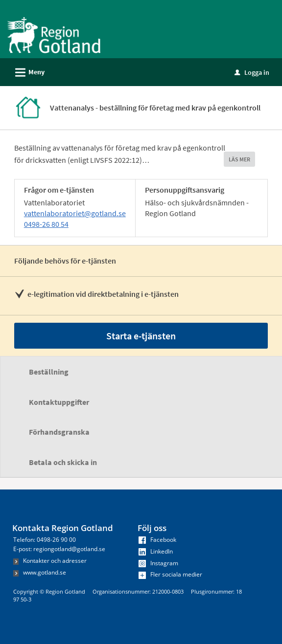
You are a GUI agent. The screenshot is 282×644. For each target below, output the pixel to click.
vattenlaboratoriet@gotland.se (75, 213)
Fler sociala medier (170, 574)
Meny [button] (27, 71)
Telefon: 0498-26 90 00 (45, 540)
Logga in (252, 72)
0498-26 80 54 (46, 224)
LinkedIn (156, 551)
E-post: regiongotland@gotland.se (59, 549)
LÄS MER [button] (239, 159)
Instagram (158, 563)
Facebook (157, 540)
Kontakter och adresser (50, 561)
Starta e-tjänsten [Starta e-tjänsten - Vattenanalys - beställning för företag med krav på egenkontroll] (141, 336)
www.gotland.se (40, 572)
